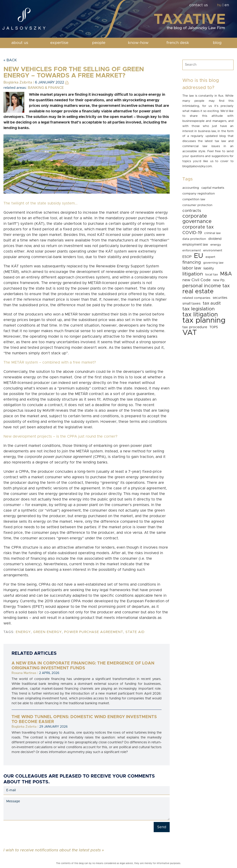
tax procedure (195, 327)
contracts (192, 211)
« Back (10, 60)
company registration (199, 194)
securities (220, 298)
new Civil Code (196, 280)
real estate (198, 291)
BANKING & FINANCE (46, 88)
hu (219, 5)
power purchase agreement (94, 632)
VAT (190, 333)
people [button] (99, 43)
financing (192, 262)
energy (23, 632)
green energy (47, 632)
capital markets (213, 188)
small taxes (191, 304)
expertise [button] (59, 43)
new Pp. (219, 280)
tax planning (204, 321)
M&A (226, 274)
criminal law (212, 233)
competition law (194, 199)
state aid (135, 632)
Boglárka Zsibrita (18, 82)
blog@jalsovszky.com (197, 166)
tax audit (212, 303)
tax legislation (199, 309)
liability (209, 269)
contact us (199, 5)
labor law (192, 268)
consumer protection (197, 205)
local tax (212, 275)
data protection (194, 239)
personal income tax (206, 286)
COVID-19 (192, 233)
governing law (213, 263)
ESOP (187, 257)
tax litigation (200, 315)
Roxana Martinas (24, 673)
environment (213, 250)
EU (199, 256)
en (227, 5)
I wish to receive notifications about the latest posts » (54, 850)
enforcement (192, 251)
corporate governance (197, 219)
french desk (178, 43)
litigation (193, 274)
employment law (195, 245)
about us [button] (20, 43)
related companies (196, 298)
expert (210, 257)
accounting (191, 188)
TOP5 (214, 327)
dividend (215, 239)
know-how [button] (138, 43)
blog (217, 43)
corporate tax (198, 227)
